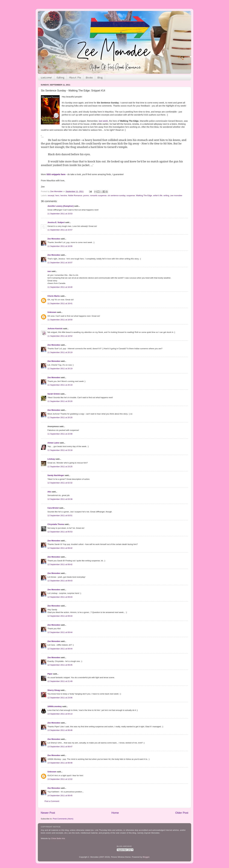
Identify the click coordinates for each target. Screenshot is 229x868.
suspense (131, 195)
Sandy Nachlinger (56, 475)
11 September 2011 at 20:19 (60, 352)
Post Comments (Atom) (63, 819)
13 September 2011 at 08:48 (60, 763)
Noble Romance (75, 195)
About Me (75, 78)
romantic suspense (98, 195)
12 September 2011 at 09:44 (60, 616)
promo (86, 195)
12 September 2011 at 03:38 (60, 499)
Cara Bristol (53, 508)
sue (49, 271)
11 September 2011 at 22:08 (60, 434)
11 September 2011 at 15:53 (60, 214)
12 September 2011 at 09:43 (60, 581)
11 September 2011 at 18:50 (60, 320)
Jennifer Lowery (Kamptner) (61, 206)
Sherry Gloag (54, 690)
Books (89, 78)
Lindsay (51, 459)
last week (103, 121)
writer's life (158, 195)
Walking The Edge (144, 195)
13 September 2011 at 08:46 (60, 730)
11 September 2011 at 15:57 (60, 230)
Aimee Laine (53, 443)
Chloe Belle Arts (58, 838)
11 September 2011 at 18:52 (60, 336)
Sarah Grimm (54, 394)
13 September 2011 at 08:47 (60, 747)
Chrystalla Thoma (56, 524)
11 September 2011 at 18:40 (60, 287)
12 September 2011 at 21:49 (60, 681)
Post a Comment (52, 801)
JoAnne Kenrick (55, 329)
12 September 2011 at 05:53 (60, 532)
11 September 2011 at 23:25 (60, 467)
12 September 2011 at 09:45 (60, 665)
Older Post (182, 813)
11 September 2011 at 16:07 (60, 263)
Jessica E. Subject (56, 222)
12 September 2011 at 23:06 (60, 698)
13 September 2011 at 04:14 (60, 714)
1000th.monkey (55, 706)
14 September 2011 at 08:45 (60, 795)
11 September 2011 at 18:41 (60, 303)
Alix (49, 492)
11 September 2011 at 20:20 (60, 401)
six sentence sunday (116, 195)
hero (57, 195)
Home (115, 813)
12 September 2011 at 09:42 (60, 548)
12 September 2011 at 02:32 (60, 483)
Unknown (52, 312)
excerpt (51, 195)
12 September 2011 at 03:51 (60, 515)
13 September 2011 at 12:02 (60, 779)
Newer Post (48, 813)
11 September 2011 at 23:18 (60, 450)
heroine (64, 195)
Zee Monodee (54, 239)
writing (166, 195)
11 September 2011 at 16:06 (60, 246)
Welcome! (46, 78)
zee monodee (176, 195)
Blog (100, 78)
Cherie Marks (54, 296)
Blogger (146, 857)
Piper (50, 674)
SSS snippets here (56, 174)
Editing (60, 78)
